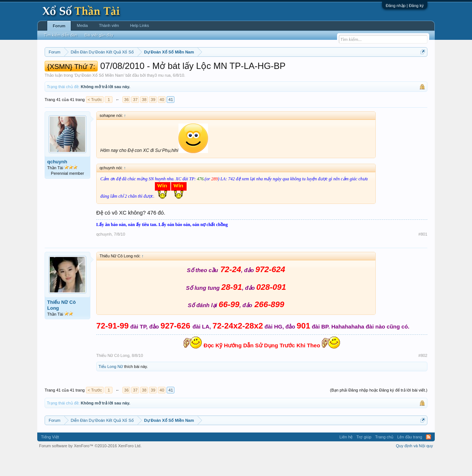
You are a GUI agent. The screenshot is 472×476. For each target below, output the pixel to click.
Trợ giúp (364, 459)
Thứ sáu (220, 70)
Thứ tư (180, 70)
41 (171, 122)
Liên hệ (346, 459)
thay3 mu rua (159, 97)
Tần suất (332, 70)
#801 (423, 256)
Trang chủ (384, 459)
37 (135, 122)
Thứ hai (144, 70)
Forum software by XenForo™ (90, 468)
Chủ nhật (261, 70)
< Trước (95, 122)
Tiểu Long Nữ (111, 389)
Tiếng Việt (50, 459)
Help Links (140, 25)
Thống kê (283, 70)
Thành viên (109, 25)
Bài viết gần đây (99, 35)
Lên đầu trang (410, 459)
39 (153, 122)
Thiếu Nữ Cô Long (61, 327)
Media (82, 25)
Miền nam (60, 70)
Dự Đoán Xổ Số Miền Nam (99, 97)
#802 (423, 378)
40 (162, 122)
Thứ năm (199, 70)
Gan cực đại (308, 70)
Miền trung (105, 70)
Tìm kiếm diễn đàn (60, 35)
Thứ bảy (240, 70)
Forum (59, 26)
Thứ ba (162, 70)
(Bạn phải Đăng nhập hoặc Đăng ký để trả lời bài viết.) (379, 412)
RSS (428, 459)
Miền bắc (82, 70)
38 (144, 122)
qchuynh (57, 184)
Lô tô (349, 70)
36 (126, 122)
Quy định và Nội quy (415, 468)
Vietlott (126, 70)
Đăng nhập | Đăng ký (405, 6)
